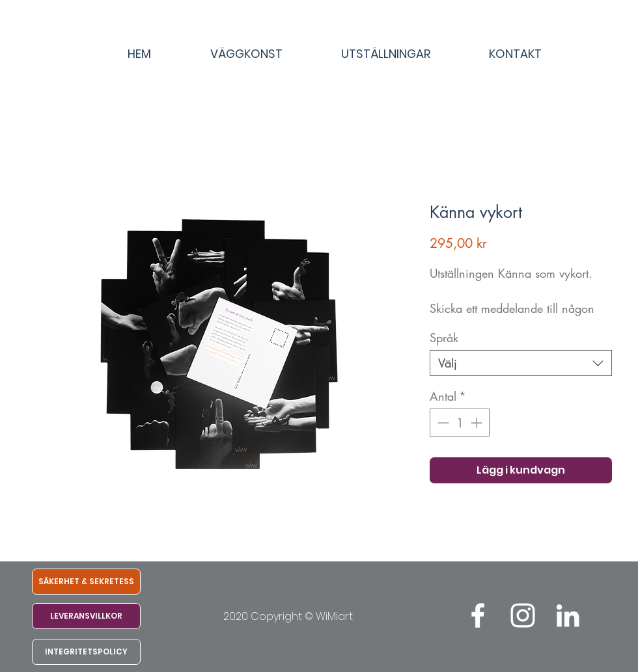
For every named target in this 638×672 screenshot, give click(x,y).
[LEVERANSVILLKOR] (86, 616)
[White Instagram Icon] (523, 615)
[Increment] (478, 423)
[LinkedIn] (568, 615)
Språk (444, 338)
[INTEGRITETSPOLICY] (86, 652)
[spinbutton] (460, 423)
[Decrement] (442, 423)
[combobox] (521, 363)
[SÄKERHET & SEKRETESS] (86, 582)
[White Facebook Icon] (478, 615)
